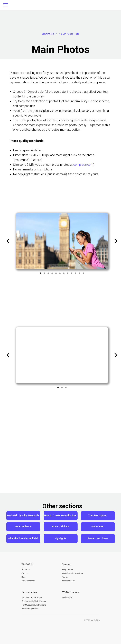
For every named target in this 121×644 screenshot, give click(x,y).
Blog (24, 577)
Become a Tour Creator (32, 597)
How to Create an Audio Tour (60, 515)
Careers (25, 573)
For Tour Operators (30, 609)
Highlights (60, 538)
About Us (26, 569)
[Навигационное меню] (6, 5)
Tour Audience (23, 526)
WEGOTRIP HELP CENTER (61, 34)
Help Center (68, 569)
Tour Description (98, 515)
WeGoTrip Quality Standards (23, 515)
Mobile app (67, 597)
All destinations (28, 581)
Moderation (98, 526)
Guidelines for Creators (73, 573)
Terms (65, 577)
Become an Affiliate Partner (34, 601)
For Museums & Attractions (34, 605)
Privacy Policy (68, 581)
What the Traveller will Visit (23, 538)
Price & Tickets (60, 526)
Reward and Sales (98, 538)
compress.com (83, 165)
